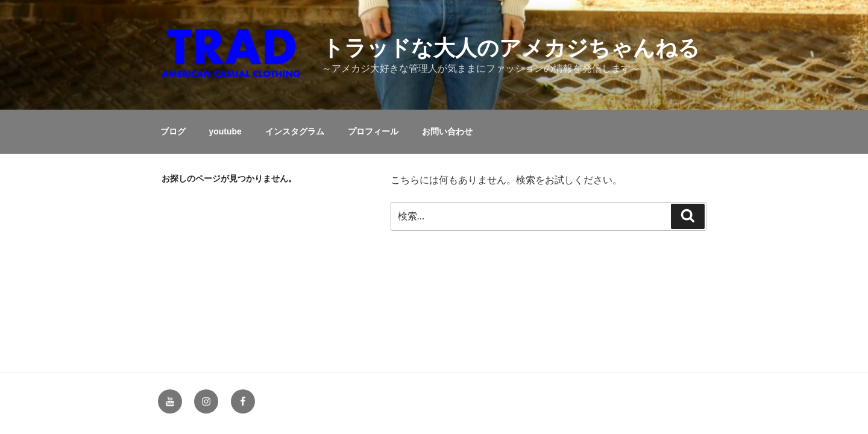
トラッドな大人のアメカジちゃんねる (511, 48)
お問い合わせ (447, 131)
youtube (225, 131)
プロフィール (373, 131)
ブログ (173, 131)
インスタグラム (295, 131)
